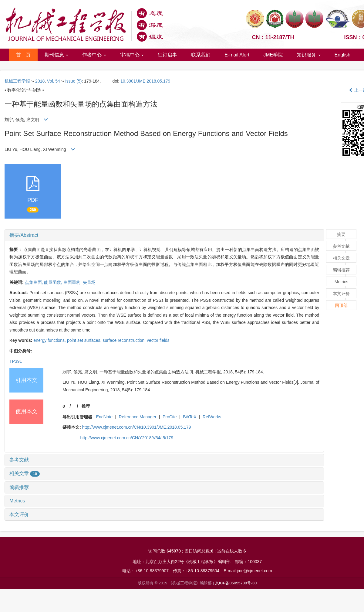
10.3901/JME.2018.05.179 (145, 81)
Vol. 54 (54, 81)
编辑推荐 (19, 487)
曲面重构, (73, 282)
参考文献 (19, 460)
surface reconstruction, (125, 340)
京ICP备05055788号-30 (236, 583)
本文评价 (19, 514)
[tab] (164, 235)
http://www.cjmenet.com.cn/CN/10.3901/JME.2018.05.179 (137, 427)
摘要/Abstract (24, 235)
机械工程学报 (17, 81)
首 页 (23, 55)
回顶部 (341, 305)
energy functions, (50, 340)
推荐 (86, 406)
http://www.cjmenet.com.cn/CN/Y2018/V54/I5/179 (127, 438)
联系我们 (201, 55)
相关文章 (25, 473)
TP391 (16, 361)
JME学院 (273, 55)
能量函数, (54, 282)
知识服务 (308, 55)
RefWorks (212, 417)
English (342, 55)
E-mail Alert (237, 55)
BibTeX (190, 417)
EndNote (104, 417)
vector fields (158, 340)
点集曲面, (35, 282)
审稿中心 (132, 55)
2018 (40, 81)
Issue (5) (73, 81)
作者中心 (94, 55)
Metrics (17, 501)
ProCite (170, 417)
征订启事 (167, 55)
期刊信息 (56, 55)
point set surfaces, (85, 340)
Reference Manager (138, 417)
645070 (174, 551)
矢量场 (89, 282)
